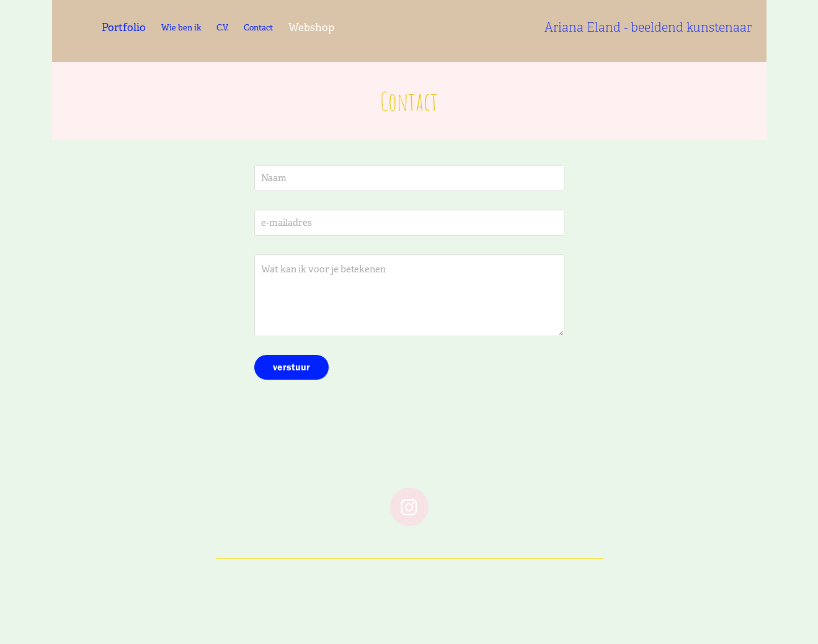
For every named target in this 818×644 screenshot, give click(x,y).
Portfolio (124, 28)
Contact (258, 28)
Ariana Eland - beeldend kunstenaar (648, 28)
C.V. (223, 28)
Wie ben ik (181, 28)
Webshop (311, 28)
